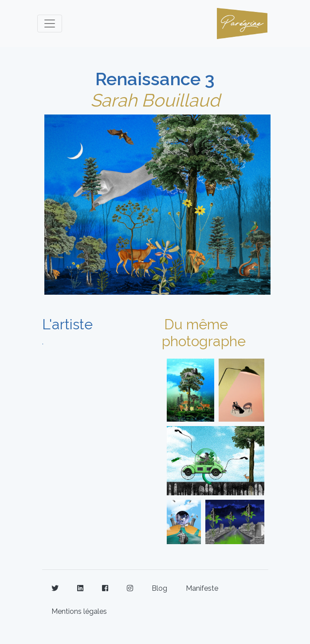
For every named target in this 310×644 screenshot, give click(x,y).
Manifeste (202, 588)
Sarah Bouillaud (155, 100)
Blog (159, 588)
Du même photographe (204, 333)
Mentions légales (79, 611)
